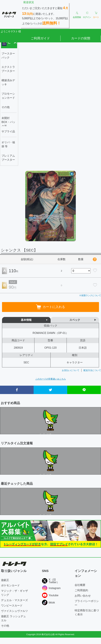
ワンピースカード (12, 606)
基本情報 (26, 320)
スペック (75, 320)
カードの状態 (81, 38)
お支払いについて (71, 370)
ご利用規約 (81, 590)
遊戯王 (5, 580)
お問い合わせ (83, 596)
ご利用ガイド (40, 38)
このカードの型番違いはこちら (51, 379)
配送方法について (92, 370)
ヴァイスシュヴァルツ (14, 611)
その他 (5, 626)
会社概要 (80, 585)
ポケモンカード (10, 585)
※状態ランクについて (90, 295)
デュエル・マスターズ (14, 600)
